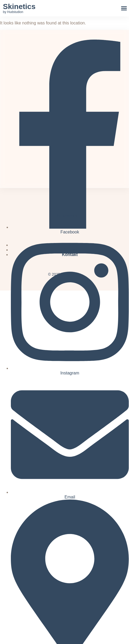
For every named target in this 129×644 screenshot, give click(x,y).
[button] (124, 8)
